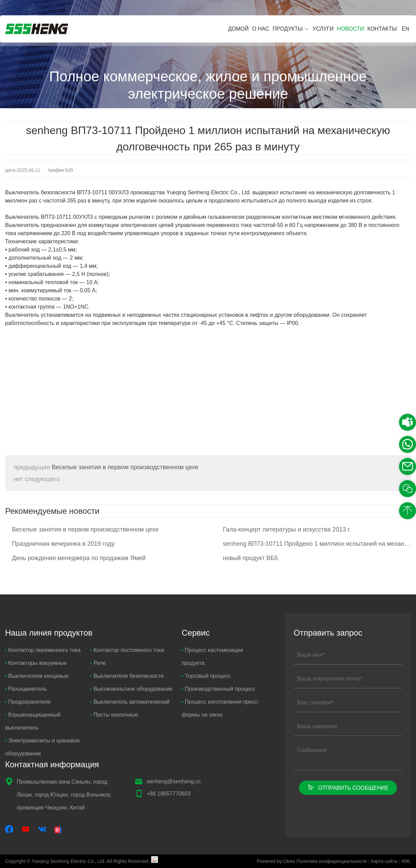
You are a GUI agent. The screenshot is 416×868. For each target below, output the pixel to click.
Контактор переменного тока (43, 650)
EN (405, 29)
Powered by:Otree (276, 861)
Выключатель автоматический (130, 702)
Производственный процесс (219, 689)
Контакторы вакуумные (36, 663)
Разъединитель (26, 689)
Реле (98, 663)
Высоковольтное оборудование (131, 689)
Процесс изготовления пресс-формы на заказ (221, 708)
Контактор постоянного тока (127, 650)
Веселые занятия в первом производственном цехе (106, 467)
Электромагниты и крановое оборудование (42, 747)
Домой (238, 29)
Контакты (382, 29)
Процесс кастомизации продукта (212, 657)
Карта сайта (384, 861)
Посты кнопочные (114, 715)
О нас (260, 29)
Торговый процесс (206, 676)
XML (406, 861)
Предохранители (28, 702)
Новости (350, 29)
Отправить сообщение (348, 787)
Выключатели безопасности (127, 676)
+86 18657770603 (168, 794)
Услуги (323, 29)
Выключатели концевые (37, 676)
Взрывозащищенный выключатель (33, 721)
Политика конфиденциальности (332, 861)
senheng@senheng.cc (173, 781)
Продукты (288, 29)
